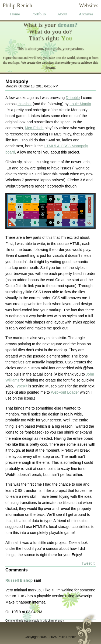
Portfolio (39, 14)
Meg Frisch (34, 128)
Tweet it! (89, 563)
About (62, 14)
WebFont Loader (65, 392)
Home (15, 14)
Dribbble (73, 98)
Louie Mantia (80, 104)
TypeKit (21, 386)
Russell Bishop (19, 580)
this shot (25, 104)
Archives (86, 14)
